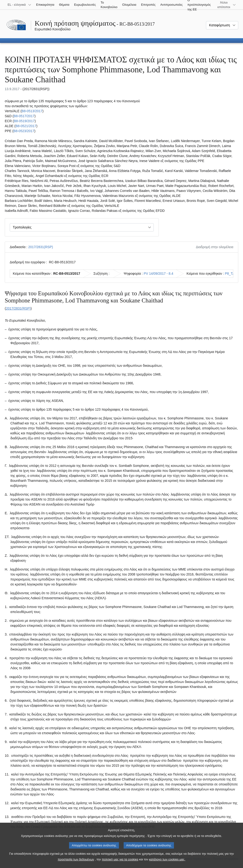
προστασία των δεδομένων (76, 864)
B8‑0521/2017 (26, 126)
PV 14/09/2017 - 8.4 (159, 274)
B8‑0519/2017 (24, 121)
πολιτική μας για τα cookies (120, 864)
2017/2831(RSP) (41, 247)
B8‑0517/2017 (24, 116)
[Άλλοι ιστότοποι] (227, 5)
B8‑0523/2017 (24, 131)
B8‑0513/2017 (32, 111)
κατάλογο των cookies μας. (167, 864)
